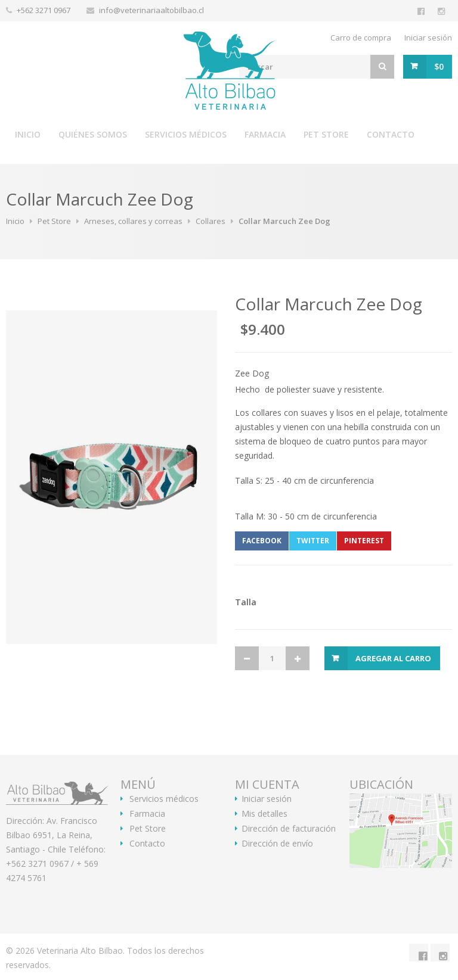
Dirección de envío (277, 844)
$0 (439, 66)
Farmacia (265, 134)
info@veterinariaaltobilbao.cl (151, 10)
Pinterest (364, 541)
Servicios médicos (186, 134)
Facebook (262, 541)
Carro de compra (361, 38)
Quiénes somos (93, 134)
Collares (211, 221)
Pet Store (326, 134)
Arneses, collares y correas (133, 221)
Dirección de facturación (289, 829)
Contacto (391, 134)
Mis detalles (264, 814)
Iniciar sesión (428, 38)
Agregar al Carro (393, 658)
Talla (246, 602)
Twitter (313, 541)
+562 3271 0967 (44, 10)
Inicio (28, 134)
